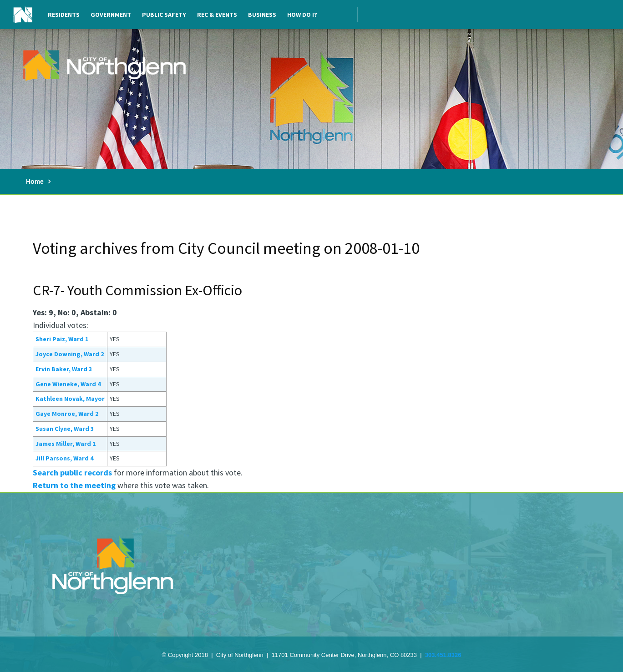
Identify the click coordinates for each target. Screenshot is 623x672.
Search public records (72, 472)
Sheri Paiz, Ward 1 (62, 339)
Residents (64, 15)
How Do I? (302, 15)
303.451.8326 (443, 655)
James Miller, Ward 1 (66, 444)
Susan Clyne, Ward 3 (65, 429)
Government (111, 15)
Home (35, 182)
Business (262, 15)
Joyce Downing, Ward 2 (70, 354)
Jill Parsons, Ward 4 (64, 458)
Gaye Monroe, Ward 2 (67, 414)
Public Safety (164, 15)
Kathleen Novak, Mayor (70, 399)
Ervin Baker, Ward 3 (64, 369)
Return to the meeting (74, 485)
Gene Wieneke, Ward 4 (68, 384)
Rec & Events (217, 15)
